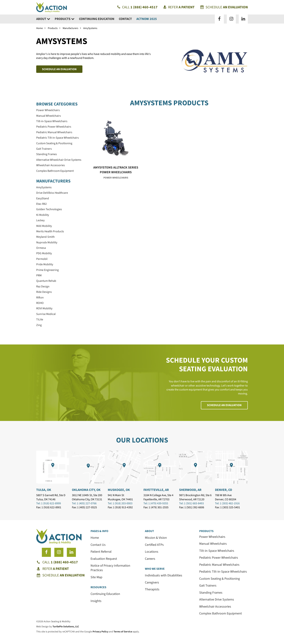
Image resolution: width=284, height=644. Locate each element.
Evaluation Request (104, 559)
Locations (152, 552)
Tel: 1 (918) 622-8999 (49, 503)
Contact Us (98, 545)
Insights (96, 601)
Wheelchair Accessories (215, 607)
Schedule (224, 7)
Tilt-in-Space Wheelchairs (217, 551)
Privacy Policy (100, 632)
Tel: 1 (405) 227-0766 (84, 503)
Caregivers (152, 582)
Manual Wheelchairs (213, 544)
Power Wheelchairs (212, 537)
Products (65, 19)
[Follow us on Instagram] (231, 19)
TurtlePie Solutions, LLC (66, 627)
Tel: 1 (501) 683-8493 (191, 503)
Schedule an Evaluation (59, 69)
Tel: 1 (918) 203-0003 (120, 503)
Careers (150, 559)
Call (137, 7)
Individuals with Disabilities (164, 575)
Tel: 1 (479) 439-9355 (156, 503)
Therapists (152, 589)
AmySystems (90, 28)
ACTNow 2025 (147, 19)
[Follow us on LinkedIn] (243, 19)
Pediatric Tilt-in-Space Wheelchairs (223, 572)
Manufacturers (70, 28)
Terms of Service (123, 632)
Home (39, 28)
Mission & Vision (156, 538)
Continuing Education (97, 19)
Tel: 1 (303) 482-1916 (227, 503)
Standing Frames (211, 593)
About (43, 19)
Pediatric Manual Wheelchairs (219, 565)
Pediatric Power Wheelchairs (219, 558)
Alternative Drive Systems (217, 600)
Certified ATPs (154, 545)
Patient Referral (101, 552)
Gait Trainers (208, 586)
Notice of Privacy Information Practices (110, 568)
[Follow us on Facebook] (219, 19)
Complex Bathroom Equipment (221, 613)
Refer (179, 7)
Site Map (96, 577)
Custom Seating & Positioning (220, 579)
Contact (125, 19)
